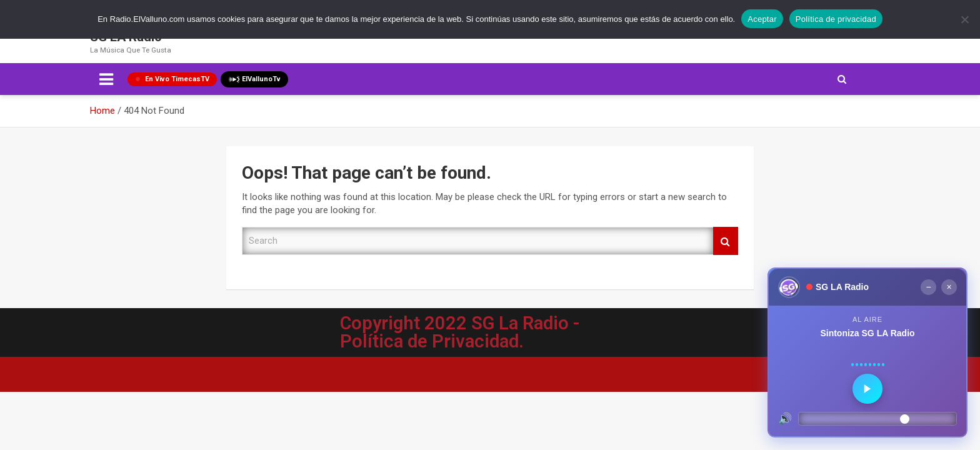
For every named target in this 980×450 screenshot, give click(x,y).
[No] (964, 19)
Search (726, 241)
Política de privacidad (836, 19)
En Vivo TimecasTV (172, 79)
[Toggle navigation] (106, 79)
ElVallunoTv (254, 79)
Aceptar (762, 19)
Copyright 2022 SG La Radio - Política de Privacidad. (460, 332)
